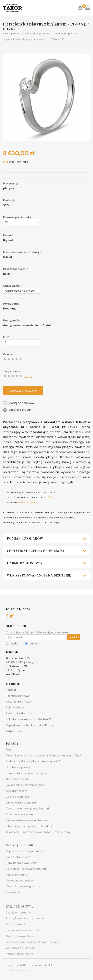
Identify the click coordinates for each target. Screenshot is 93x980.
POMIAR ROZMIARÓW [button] (46, 554)
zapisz (12, 659)
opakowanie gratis (27, 518)
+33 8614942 (14, 678)
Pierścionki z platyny (64, 33)
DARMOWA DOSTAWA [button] (46, 579)
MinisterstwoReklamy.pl (16, 970)
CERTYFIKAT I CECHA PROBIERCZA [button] (46, 567)
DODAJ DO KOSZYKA (39, 391)
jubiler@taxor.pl (34, 678)
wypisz (32, 659)
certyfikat (47, 513)
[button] (37, 222)
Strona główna (11, 33)
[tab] (46, 554)
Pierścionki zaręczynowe (35, 33)
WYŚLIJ (74, 653)
